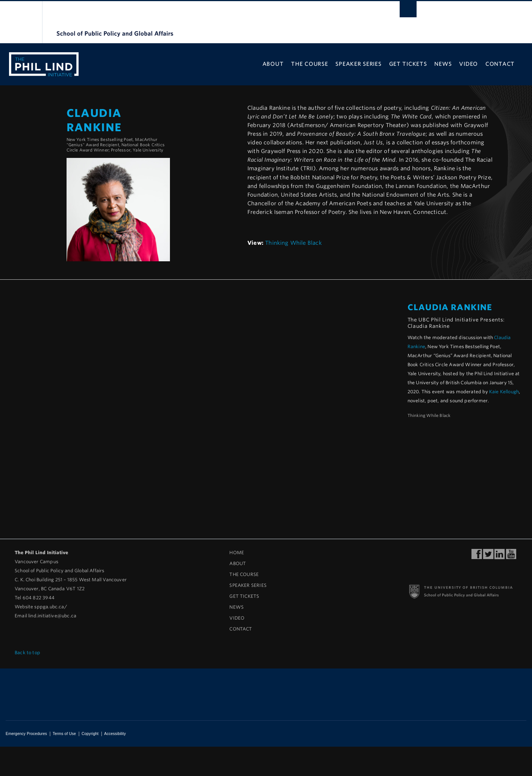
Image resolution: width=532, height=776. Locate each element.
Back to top (30, 652)
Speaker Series (358, 64)
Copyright (90, 734)
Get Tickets (408, 64)
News (443, 64)
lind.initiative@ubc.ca (52, 616)
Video (468, 64)
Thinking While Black (293, 243)
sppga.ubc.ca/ (50, 607)
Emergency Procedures (26, 734)
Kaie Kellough (504, 392)
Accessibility (115, 734)
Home (237, 552)
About (273, 64)
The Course (309, 64)
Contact (500, 64)
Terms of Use (64, 734)
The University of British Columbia (22, 23)
